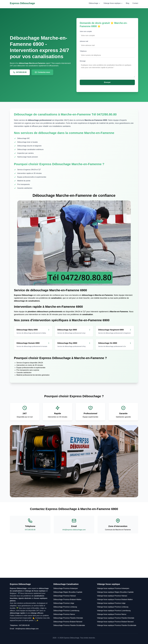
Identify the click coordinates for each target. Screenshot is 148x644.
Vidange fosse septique (113, 3)
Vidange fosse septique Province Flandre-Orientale (116, 618)
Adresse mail (84, 41)
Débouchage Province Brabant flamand (68, 622)
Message (83, 61)
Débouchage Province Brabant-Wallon (67, 599)
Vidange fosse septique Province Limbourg (113, 607)
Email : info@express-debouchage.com (24, 629)
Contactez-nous (42, 72)
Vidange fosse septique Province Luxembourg (114, 611)
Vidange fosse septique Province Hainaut (112, 596)
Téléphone (83, 51)
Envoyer (107, 82)
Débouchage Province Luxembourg (66, 611)
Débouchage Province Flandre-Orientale (68, 618)
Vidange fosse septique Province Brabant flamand (115, 622)
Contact (135, 3)
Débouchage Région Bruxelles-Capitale (68, 592)
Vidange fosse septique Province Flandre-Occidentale (117, 625)
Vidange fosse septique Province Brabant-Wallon (115, 599)
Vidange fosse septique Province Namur (112, 614)
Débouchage (95, 3)
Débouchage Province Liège (64, 603)
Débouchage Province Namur (64, 614)
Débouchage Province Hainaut (65, 596)
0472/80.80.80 (20, 72)
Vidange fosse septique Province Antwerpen (113, 588)
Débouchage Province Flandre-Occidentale (69, 625)
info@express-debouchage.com (74, 530)
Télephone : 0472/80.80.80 (20, 625)
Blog (128, 3)
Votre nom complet (86, 31)
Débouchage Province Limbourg (65, 607)
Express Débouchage (22, 3)
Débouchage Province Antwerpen (66, 588)
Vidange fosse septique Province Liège (111, 603)
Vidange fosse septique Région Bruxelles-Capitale (115, 592)
